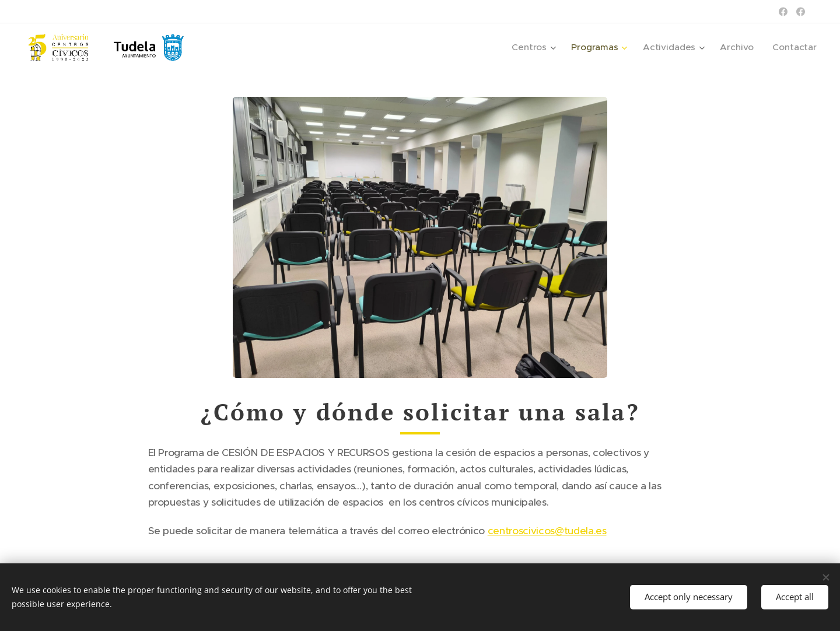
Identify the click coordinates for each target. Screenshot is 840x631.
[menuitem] (542, 47)
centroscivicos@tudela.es (547, 531)
